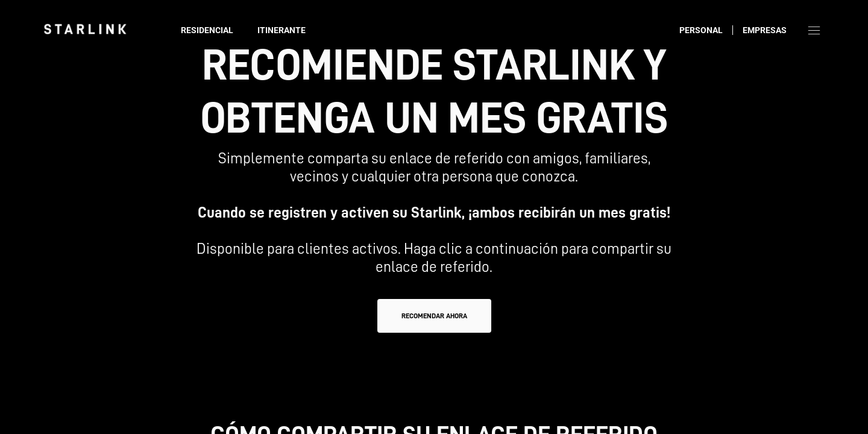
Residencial (207, 30)
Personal (701, 30)
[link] (85, 29)
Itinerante (281, 30)
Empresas (765, 30)
